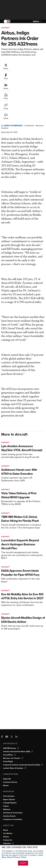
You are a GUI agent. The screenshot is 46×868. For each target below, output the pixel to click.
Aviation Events (9, 816)
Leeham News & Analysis (15, 768)
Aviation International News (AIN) (18, 752)
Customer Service (10, 782)
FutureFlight (8, 761)
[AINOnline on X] (12, 737)
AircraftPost (9, 755)
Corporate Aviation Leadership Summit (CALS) (23, 765)
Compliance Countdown (13, 819)
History (6, 837)
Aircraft (6, 28)
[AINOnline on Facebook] (2, 737)
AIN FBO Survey (11, 748)
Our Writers (8, 833)
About (6, 830)
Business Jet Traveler (13, 758)
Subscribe (7, 779)
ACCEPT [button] (23, 863)
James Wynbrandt (13, 88)
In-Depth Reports (10, 803)
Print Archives (9, 796)
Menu (37, 21)
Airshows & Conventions (13, 813)
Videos (6, 806)
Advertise (8, 843)
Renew (6, 785)
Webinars (7, 809)
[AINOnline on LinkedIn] (16, 737)
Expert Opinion (9, 799)
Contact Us (8, 840)
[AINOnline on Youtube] (7, 737)
